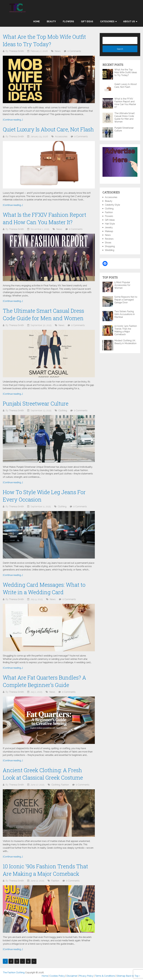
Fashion (65, 785)
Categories (107, 21)
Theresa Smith (16, 51)
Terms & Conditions (105, 976)
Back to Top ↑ (133, 976)
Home (37, 21)
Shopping (110, 246)
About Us (129, 21)
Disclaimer (72, 976)
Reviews (109, 239)
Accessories (61, 137)
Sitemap (121, 976)
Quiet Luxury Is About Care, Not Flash (48, 129)
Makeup (109, 231)
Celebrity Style (112, 205)
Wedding (110, 250)
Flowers (68, 21)
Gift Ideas (87, 21)
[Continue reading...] (13, 120)
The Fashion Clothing (14, 973)
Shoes (108, 243)
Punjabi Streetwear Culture (36, 403)
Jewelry (109, 227)
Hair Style (110, 224)
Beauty (51, 21)
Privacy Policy (86, 976)
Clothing (63, 411)
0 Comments (74, 51)
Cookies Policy (57, 976)
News (58, 51)
